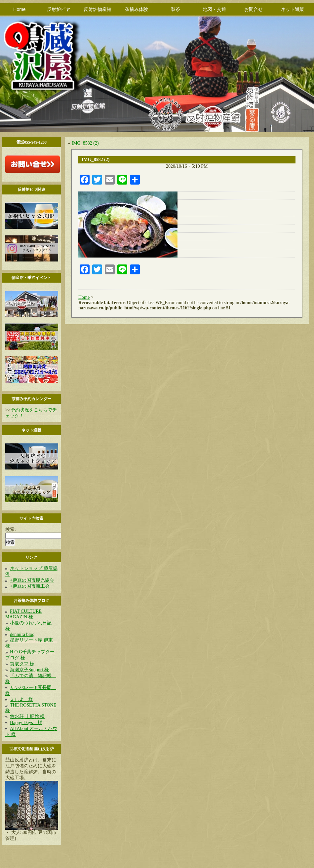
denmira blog (22, 634)
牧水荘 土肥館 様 (27, 717)
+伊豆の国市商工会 (30, 586)
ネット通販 (293, 9)
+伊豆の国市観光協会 (32, 580)
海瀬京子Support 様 (29, 670)
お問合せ (254, 9)
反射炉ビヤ (59, 9)
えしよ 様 (21, 699)
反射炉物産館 (98, 9)
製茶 (176, 9)
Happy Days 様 (26, 723)
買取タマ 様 (22, 664)
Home (19, 9)
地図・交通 (215, 9)
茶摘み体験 (137, 9)
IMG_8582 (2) (85, 143)
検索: (11, 529)
